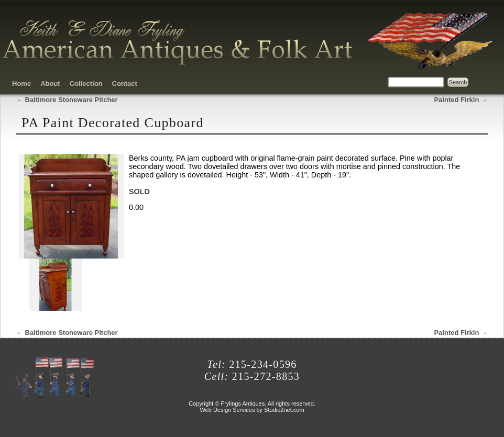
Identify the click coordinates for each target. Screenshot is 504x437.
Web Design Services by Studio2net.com (252, 410)
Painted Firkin (461, 100)
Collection (86, 83)
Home (21, 83)
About (50, 83)
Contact (125, 83)
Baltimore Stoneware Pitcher (67, 100)
